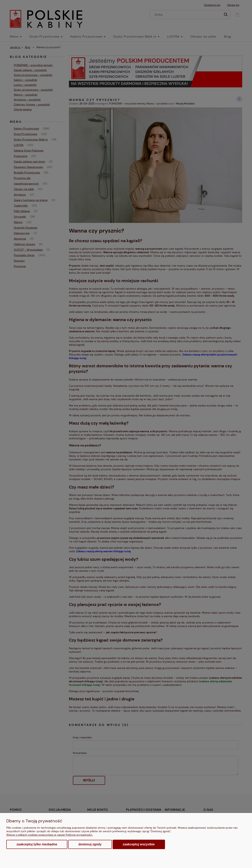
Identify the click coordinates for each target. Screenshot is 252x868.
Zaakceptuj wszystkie (139, 844)
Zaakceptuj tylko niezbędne (37, 844)
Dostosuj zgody (90, 844)
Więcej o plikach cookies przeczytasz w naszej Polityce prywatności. (50, 835)
